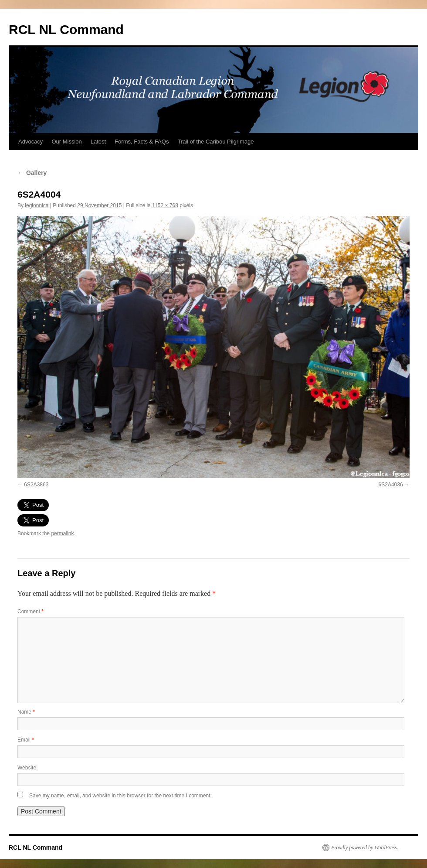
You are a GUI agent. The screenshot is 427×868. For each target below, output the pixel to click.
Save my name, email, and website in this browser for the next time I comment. (120, 796)
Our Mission (66, 142)
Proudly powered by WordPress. (365, 847)
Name (26, 712)
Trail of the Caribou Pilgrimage (215, 142)
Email (26, 740)
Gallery (32, 173)
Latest (98, 142)
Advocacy (30, 142)
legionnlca (37, 205)
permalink (62, 533)
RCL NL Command (66, 29)
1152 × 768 (165, 205)
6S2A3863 (36, 485)
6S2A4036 (391, 485)
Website (27, 768)
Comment (30, 612)
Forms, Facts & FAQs (142, 142)
